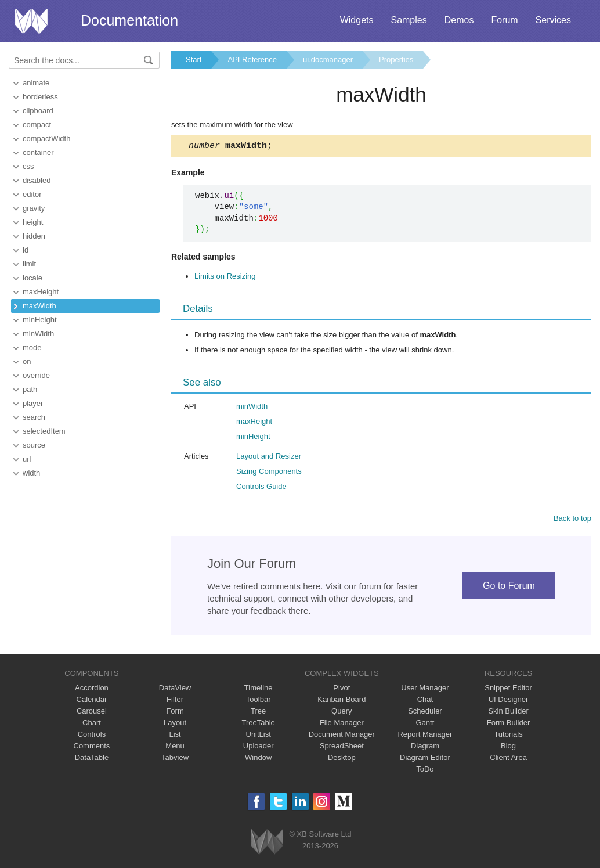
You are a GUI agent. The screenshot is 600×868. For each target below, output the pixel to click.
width (31, 473)
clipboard (38, 111)
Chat (425, 701)
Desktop (342, 759)
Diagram (425, 748)
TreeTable (259, 724)
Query (341, 713)
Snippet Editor (508, 689)
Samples (409, 20)
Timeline (259, 689)
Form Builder (508, 724)
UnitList (259, 736)
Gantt (425, 724)
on (27, 361)
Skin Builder (508, 713)
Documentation (129, 20)
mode (32, 347)
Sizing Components (269, 473)
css (28, 166)
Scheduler (425, 713)
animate (36, 83)
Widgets (357, 20)
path (30, 389)
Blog (508, 748)
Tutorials (508, 736)
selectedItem (44, 431)
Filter (175, 701)
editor (32, 194)
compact (37, 125)
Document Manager (342, 736)
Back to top (572, 520)
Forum (504, 20)
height (33, 222)
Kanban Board (341, 701)
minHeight (40, 320)
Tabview (175, 759)
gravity (34, 208)
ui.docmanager (328, 60)
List (175, 736)
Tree (258, 713)
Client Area (508, 759)
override (36, 375)
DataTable (92, 759)
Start (194, 60)
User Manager (425, 689)
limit (29, 264)
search (34, 417)
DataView (175, 689)
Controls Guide (261, 488)
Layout (175, 724)
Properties (396, 60)
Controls (92, 736)
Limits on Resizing (225, 278)
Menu (175, 748)
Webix (267, 843)
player (33, 403)
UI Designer (509, 701)
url (27, 459)
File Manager (342, 724)
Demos (459, 20)
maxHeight (41, 292)
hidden (34, 236)
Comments (92, 748)
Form (175, 713)
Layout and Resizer (269, 458)
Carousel (92, 713)
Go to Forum (509, 587)
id (26, 250)
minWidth (38, 334)
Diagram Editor (425, 759)
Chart (92, 724)
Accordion (92, 689)
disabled (37, 180)
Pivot (341, 689)
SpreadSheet (342, 748)
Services (553, 20)
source (34, 445)
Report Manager (425, 736)
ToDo (425, 771)
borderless (40, 97)
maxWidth (39, 306)
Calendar (92, 701)
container (38, 152)
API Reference (252, 60)
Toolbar (259, 701)
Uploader (259, 748)
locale (32, 278)
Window (258, 759)
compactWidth (46, 138)
